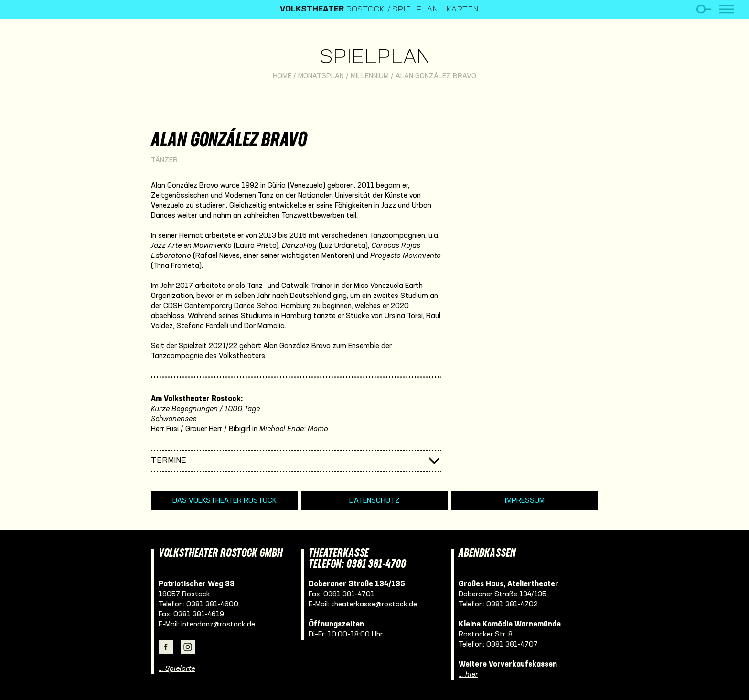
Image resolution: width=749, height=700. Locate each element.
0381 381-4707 (512, 645)
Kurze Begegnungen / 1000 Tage (205, 409)
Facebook (166, 647)
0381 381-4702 (512, 605)
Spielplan (375, 58)
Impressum (525, 501)
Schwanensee (174, 419)
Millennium (370, 76)
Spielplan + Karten (435, 10)
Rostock (332, 10)
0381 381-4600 (212, 605)
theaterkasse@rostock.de (374, 605)
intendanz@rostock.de (218, 625)
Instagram (188, 647)
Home (282, 76)
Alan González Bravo (436, 76)
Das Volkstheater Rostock (225, 501)
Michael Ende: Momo (294, 429)
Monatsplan (321, 76)
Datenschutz (374, 501)
